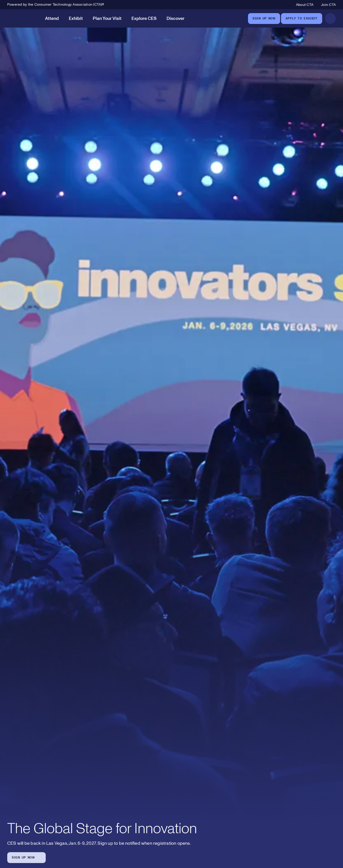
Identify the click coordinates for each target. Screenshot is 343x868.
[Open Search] (330, 19)
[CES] (22, 19)
